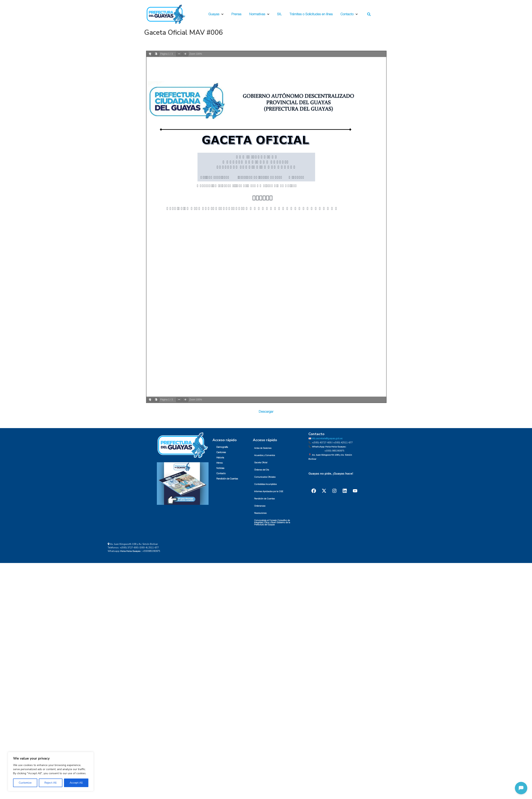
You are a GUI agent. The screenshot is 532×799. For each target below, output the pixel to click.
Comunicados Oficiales (265, 477)
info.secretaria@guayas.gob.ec (327, 438)
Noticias (220, 468)
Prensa (236, 14)
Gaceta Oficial (261, 463)
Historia (220, 458)
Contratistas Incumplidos (265, 484)
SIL (279, 14)
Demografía (222, 447)
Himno (220, 463)
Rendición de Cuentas (227, 479)
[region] (51, 772)
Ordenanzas (260, 506)
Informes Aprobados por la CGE (269, 491)
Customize (25, 783)
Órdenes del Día (262, 470)
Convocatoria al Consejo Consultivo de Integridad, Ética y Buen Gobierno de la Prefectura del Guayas (272, 522)
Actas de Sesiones (263, 448)
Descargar (266, 412)
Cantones (221, 452)
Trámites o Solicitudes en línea (311, 14)
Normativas (259, 14)
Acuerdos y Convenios (265, 455)
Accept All (76, 783)
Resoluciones (260, 513)
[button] (369, 14)
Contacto (349, 14)
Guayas (216, 14)
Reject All (51, 783)
